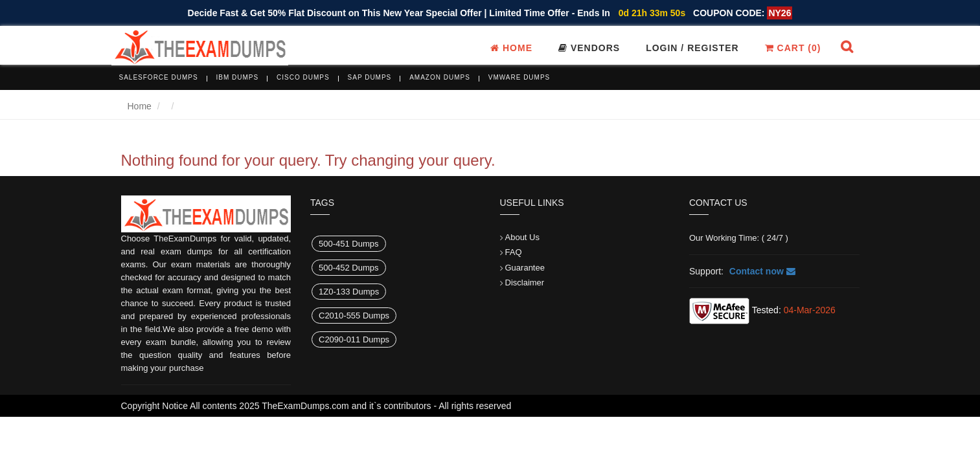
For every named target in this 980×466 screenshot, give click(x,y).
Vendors (589, 48)
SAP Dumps (370, 77)
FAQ (514, 252)
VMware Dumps (519, 77)
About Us (522, 237)
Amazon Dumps (440, 77)
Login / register (692, 48)
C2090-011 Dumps (354, 339)
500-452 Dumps (349, 268)
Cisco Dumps (303, 77)
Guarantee (525, 268)
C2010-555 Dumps (354, 316)
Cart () (793, 48)
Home (511, 48)
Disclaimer (525, 283)
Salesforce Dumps (159, 77)
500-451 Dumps (349, 244)
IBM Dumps (238, 77)
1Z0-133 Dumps (349, 292)
